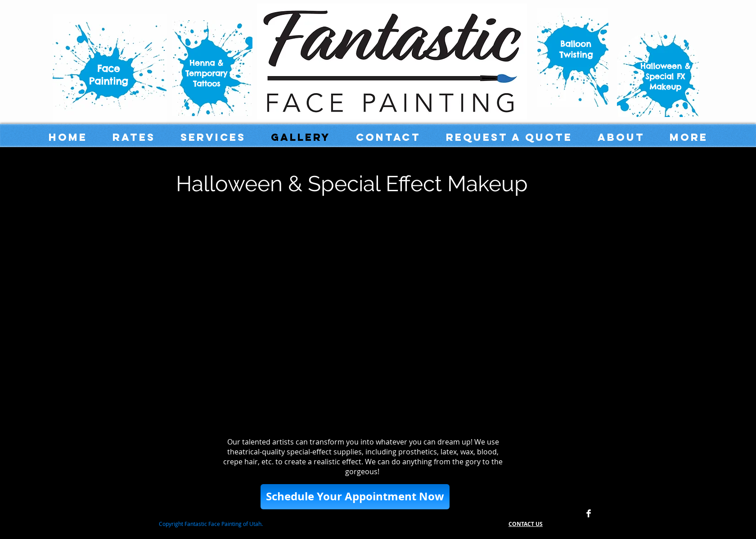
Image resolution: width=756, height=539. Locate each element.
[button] (355, 497)
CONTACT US (526, 524)
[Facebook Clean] (589, 513)
